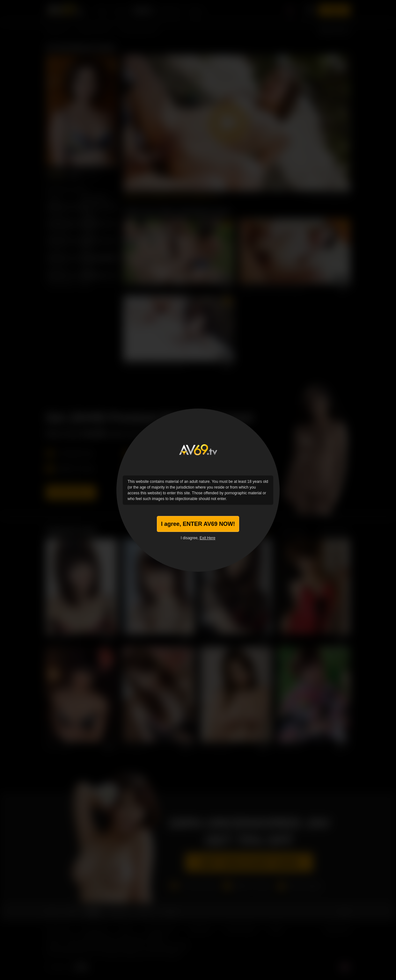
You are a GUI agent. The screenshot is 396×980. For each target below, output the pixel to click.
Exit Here (207, 538)
